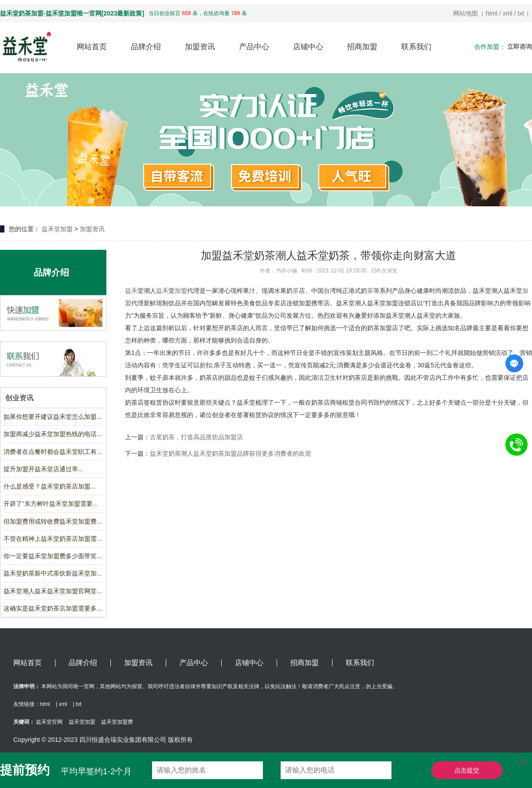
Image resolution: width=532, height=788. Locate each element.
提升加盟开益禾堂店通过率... (43, 469)
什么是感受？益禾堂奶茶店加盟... (50, 486)
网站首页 (92, 47)
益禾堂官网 (49, 722)
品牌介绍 (146, 47)
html (492, 13)
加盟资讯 (200, 47)
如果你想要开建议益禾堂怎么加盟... (53, 417)
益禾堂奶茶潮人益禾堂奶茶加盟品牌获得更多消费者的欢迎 (231, 453)
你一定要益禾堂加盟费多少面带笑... (53, 556)
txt (521, 13)
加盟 (181, 291)
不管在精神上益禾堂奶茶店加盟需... (53, 539)
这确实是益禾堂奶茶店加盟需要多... (53, 608)
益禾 (131, 291)
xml (508, 13)
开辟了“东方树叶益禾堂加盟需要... (51, 504)
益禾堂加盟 (57, 229)
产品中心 (254, 47)
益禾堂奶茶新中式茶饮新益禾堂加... (53, 573)
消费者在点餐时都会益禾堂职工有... (53, 452)
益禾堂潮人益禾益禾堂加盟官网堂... (53, 591)
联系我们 (416, 47)
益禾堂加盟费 (117, 722)
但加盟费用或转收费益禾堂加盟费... (53, 521)
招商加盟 (362, 47)
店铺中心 (308, 47)
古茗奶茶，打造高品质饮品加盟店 (196, 437)
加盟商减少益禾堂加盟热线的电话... (53, 434)
